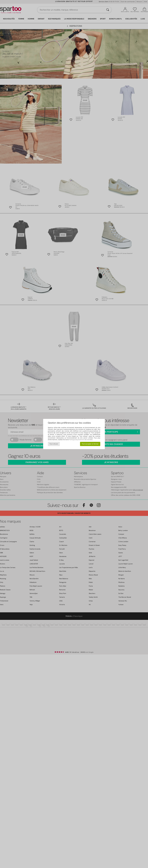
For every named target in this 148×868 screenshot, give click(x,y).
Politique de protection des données (81, 440)
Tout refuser (54, 444)
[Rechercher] (108, 10)
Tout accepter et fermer (90, 444)
